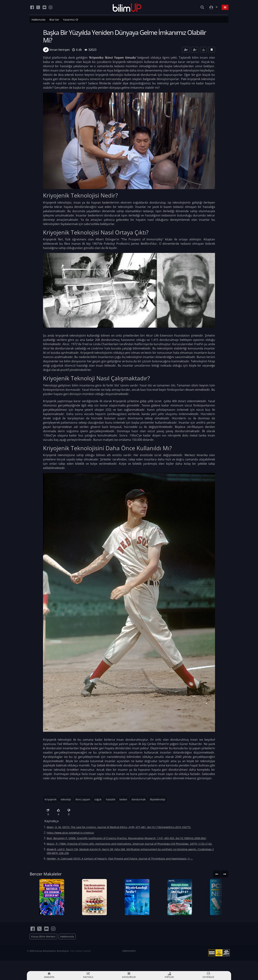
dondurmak (138, 799)
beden (123, 799)
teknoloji (66, 799)
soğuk (98, 799)
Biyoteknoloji (158, 799)
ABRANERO (129, 961)
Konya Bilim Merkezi (43, 947)
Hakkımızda (38, 20)
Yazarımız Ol (71, 20)
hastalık (111, 799)
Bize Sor (54, 20)
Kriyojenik (51, 799)
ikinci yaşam (83, 799)
